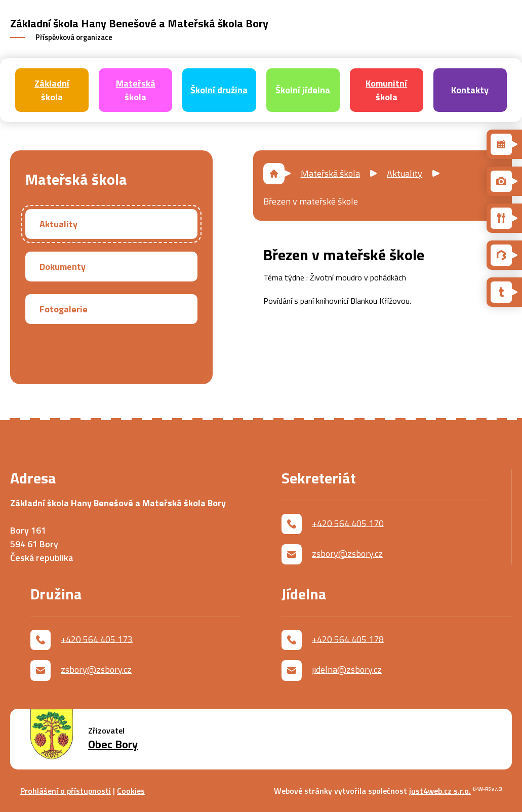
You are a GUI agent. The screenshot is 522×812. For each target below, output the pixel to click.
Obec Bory (113, 744)
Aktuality (405, 173)
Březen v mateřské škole (311, 201)
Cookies (131, 791)
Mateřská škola (330, 173)
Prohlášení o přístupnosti (66, 791)
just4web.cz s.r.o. (440, 791)
